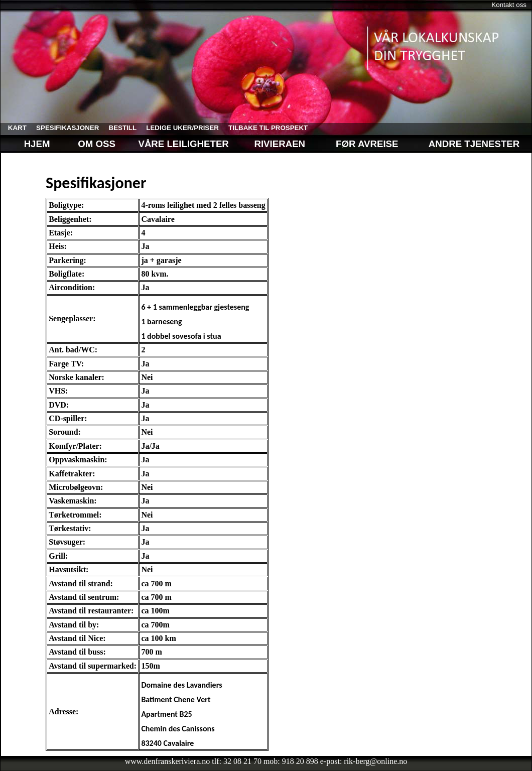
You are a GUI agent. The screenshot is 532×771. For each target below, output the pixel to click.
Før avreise (367, 144)
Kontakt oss (509, 5)
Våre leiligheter (185, 144)
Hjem (29, 144)
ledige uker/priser (179, 128)
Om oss (95, 144)
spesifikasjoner (64, 128)
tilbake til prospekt (264, 128)
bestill (119, 128)
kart (14, 128)
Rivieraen (280, 144)
